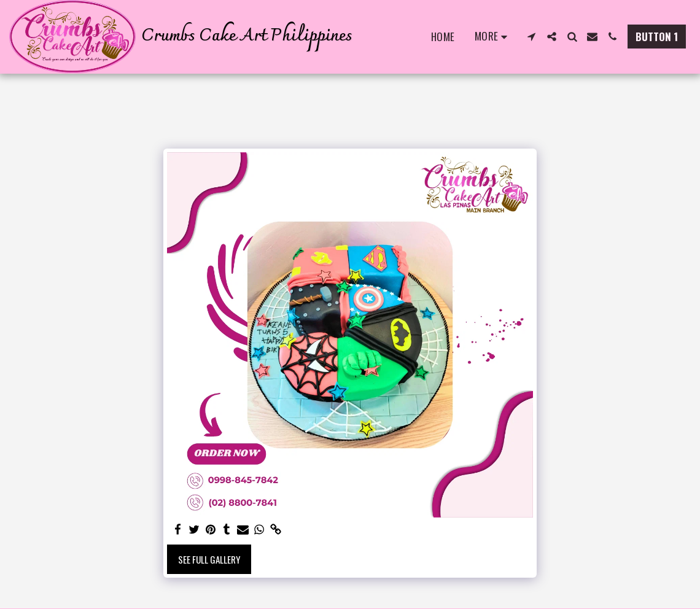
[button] (531, 37)
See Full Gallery (209, 559)
